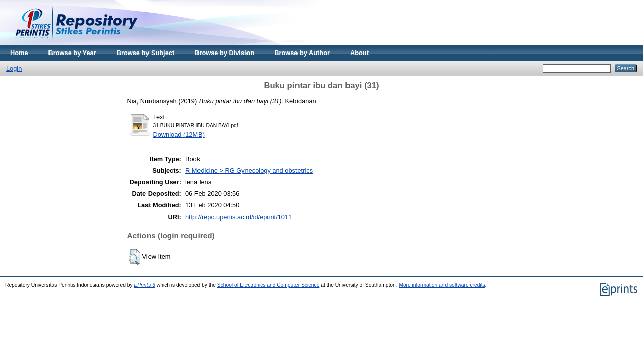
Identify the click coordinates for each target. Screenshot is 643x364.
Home (19, 53)
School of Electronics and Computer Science (268, 285)
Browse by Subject (146, 53)
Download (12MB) (179, 135)
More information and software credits (442, 285)
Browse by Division (224, 53)
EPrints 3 (144, 285)
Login (14, 68)
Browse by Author (302, 53)
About (359, 53)
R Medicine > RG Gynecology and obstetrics (249, 170)
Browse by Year (72, 53)
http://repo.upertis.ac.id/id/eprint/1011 (239, 217)
